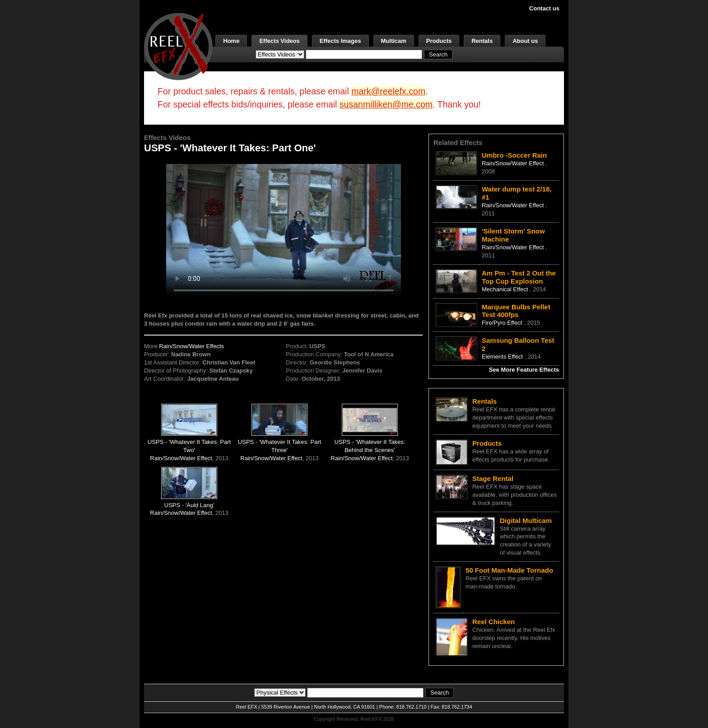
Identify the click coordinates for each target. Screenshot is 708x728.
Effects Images (340, 41)
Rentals (482, 41)
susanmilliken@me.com (386, 104)
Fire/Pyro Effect (503, 323)
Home (231, 41)
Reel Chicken (494, 622)
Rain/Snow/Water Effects (191, 346)
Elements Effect (503, 357)
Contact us (544, 8)
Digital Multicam (526, 520)
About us (525, 41)
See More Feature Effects (524, 370)
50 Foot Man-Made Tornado (509, 570)
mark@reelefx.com (388, 91)
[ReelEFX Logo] (178, 46)
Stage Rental (493, 478)
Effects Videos (279, 41)
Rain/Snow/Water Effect (181, 458)
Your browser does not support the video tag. (284, 230)
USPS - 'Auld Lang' (189, 505)
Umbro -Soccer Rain (514, 155)
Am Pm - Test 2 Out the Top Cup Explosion (519, 277)
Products (439, 41)
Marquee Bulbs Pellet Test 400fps (516, 311)
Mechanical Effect (506, 289)
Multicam (394, 41)
